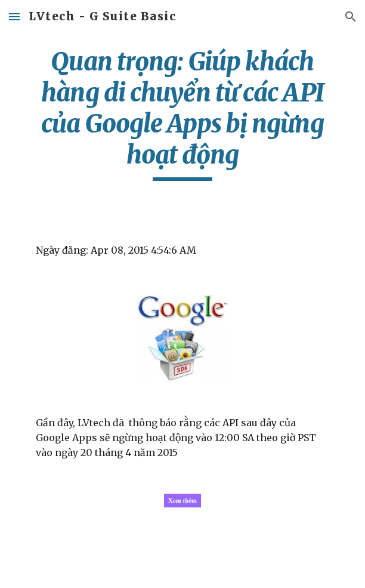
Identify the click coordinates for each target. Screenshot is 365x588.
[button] (14, 16)
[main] (182, 113)
